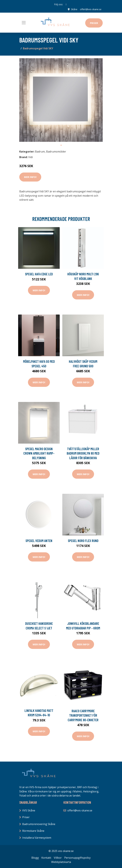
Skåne (74, 9)
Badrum (40, 152)
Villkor (58, 858)
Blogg (35, 858)
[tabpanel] (61, 100)
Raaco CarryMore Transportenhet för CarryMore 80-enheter (83, 715)
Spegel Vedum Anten (39, 541)
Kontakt (46, 858)
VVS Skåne (29, 810)
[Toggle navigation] (24, 23)
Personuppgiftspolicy (77, 858)
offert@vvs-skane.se (91, 9)
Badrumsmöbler (56, 152)
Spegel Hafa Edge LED (39, 274)
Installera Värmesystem (37, 838)
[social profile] (66, 4)
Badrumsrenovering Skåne (39, 824)
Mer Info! (30, 177)
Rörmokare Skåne (33, 831)
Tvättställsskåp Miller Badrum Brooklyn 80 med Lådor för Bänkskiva (83, 453)
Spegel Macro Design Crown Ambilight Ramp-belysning (39, 453)
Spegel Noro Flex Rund (83, 541)
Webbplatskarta (61, 862)
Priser (94, 23)
